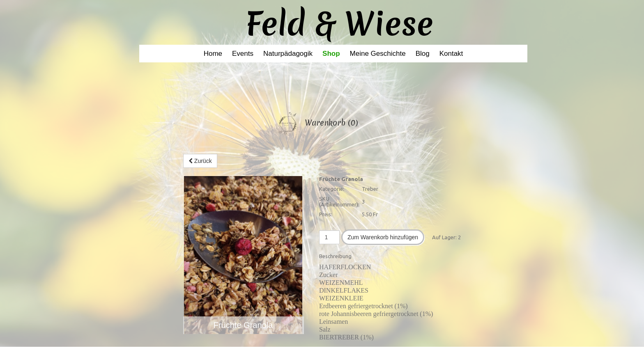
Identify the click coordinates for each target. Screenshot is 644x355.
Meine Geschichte (378, 54)
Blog (423, 54)
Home (213, 54)
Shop (331, 54)
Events (243, 54)
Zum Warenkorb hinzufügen (383, 237)
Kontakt (451, 54)
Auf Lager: (444, 237)
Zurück (200, 161)
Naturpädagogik (288, 54)
